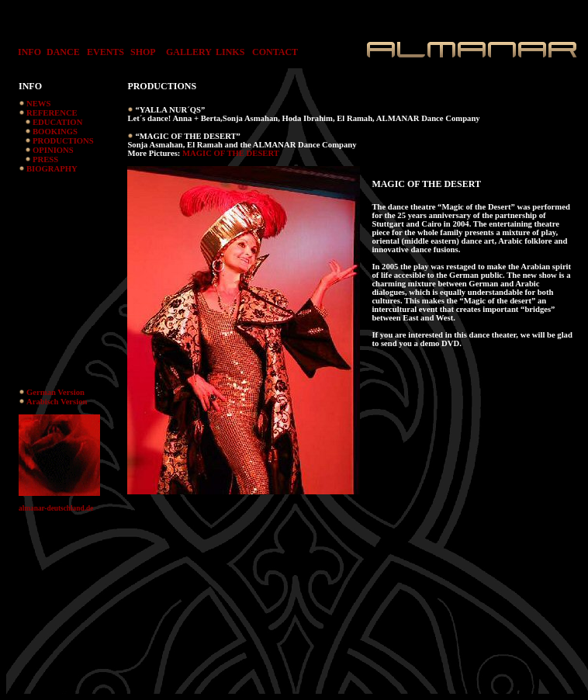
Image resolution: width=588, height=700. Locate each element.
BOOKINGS (55, 132)
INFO (26, 52)
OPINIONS (53, 150)
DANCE (63, 52)
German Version (55, 392)
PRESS (45, 159)
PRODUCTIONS (63, 141)
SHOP (143, 52)
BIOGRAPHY (52, 169)
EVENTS (105, 52)
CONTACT (275, 52)
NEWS (38, 104)
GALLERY (189, 52)
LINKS (230, 52)
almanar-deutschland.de (56, 508)
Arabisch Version (57, 402)
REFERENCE (52, 113)
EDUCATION (57, 122)
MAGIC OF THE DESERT (231, 153)
